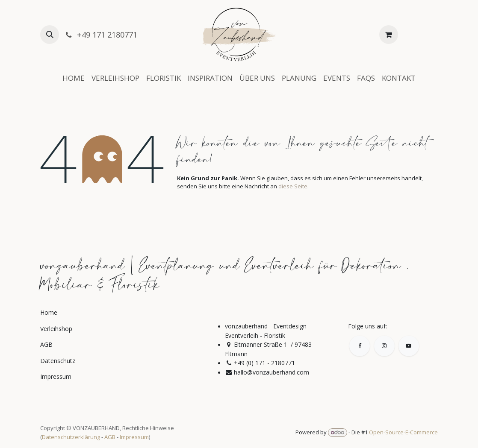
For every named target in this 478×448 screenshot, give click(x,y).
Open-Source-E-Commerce (403, 432)
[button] (50, 35)
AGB (110, 437)
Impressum (134, 437)
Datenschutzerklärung (71, 437)
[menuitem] (74, 78)
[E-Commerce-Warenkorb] (389, 35)
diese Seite (293, 186)
